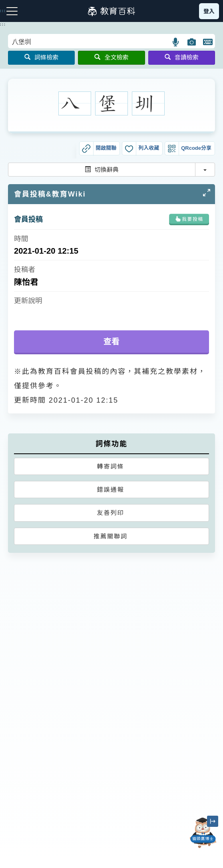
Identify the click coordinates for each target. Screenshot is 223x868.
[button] (176, 42)
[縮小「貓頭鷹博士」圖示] (213, 821)
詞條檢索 (41, 57)
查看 (112, 342)
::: (3, 24)
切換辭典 (102, 170)
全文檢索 (111, 57)
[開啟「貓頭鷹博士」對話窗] (203, 833)
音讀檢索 (182, 57)
